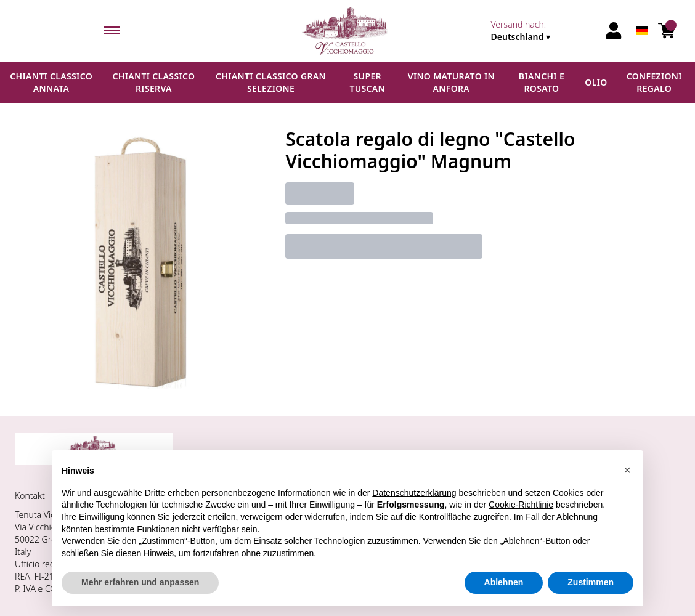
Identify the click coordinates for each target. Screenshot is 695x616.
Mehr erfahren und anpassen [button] (140, 582)
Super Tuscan (367, 82)
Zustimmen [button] (591, 582)
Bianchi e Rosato (542, 82)
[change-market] (544, 31)
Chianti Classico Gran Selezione (271, 82)
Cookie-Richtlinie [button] (521, 505)
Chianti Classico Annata (51, 82)
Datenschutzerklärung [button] (414, 493)
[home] (347, 31)
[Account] (614, 31)
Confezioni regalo (654, 82)
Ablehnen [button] (504, 582)
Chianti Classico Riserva (154, 82)
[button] (627, 470)
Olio (596, 82)
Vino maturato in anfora (451, 82)
